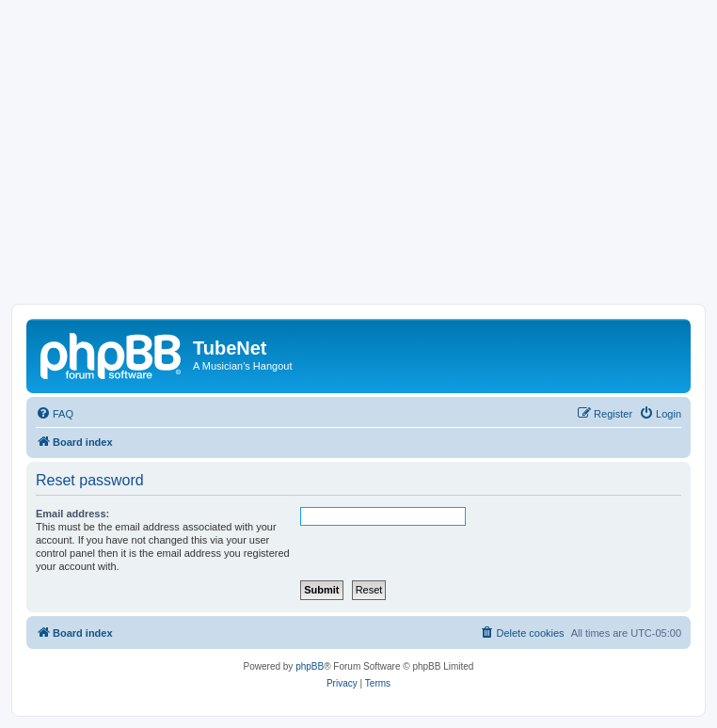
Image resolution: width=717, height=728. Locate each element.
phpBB (310, 666)
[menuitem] (55, 414)
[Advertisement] (358, 163)
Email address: (72, 514)
